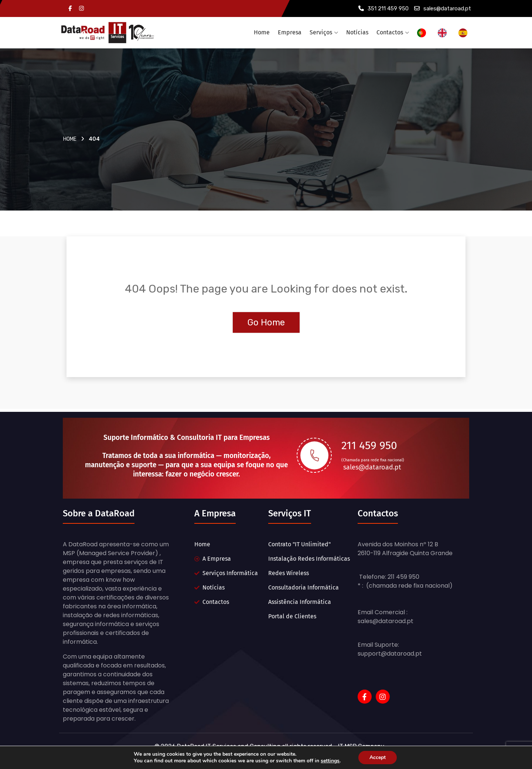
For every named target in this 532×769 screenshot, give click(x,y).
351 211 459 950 (383, 8)
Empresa (290, 32)
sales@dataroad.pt (443, 8)
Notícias (357, 32)
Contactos (390, 32)
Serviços (321, 32)
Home (262, 32)
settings (332, 761)
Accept (381, 758)
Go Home (266, 322)
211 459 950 (369, 445)
